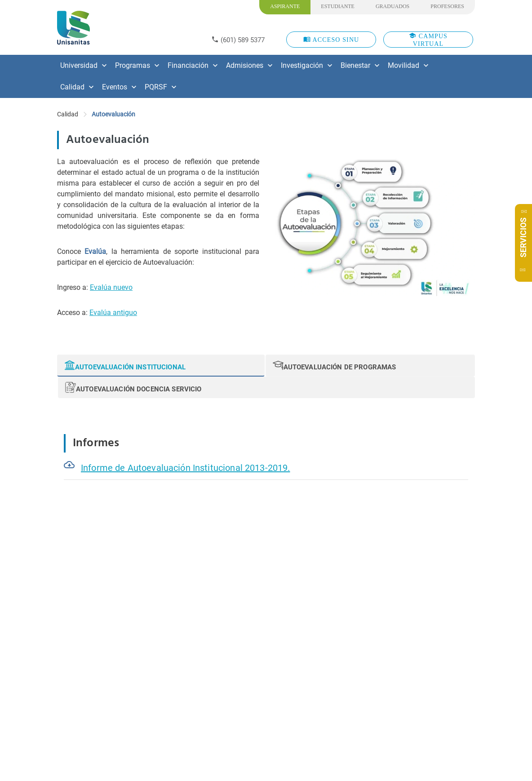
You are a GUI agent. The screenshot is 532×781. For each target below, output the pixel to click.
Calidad (68, 114)
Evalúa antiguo (113, 313)
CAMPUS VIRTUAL (428, 40)
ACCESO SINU (331, 39)
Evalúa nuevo (111, 287)
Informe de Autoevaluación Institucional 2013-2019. (186, 468)
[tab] (161, 366)
